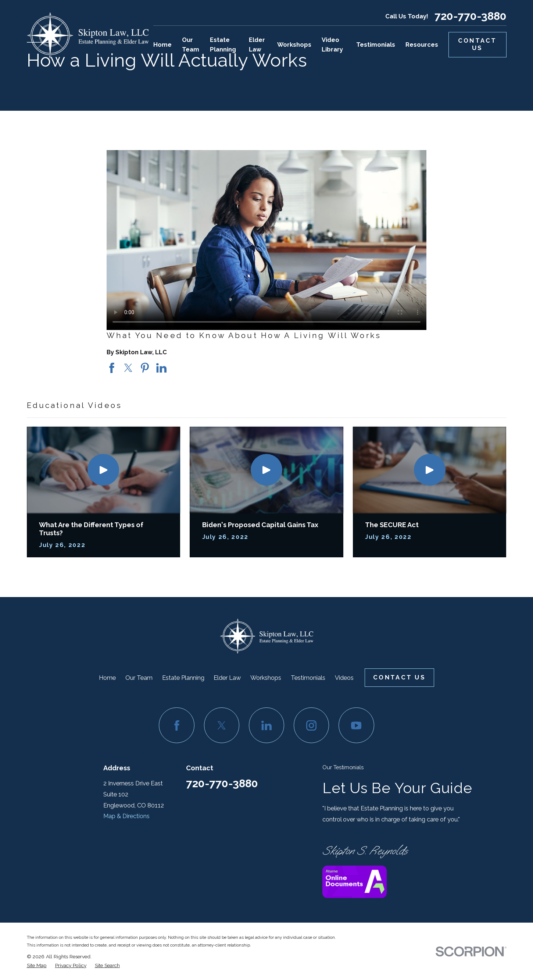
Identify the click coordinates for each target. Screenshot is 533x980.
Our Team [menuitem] (191, 45)
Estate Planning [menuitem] (223, 45)
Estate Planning (183, 678)
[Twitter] (222, 725)
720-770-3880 (471, 16)
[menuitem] (37, 965)
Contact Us (477, 44)
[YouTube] (356, 725)
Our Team (139, 678)
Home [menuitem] (162, 45)
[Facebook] (176, 725)
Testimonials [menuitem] (376, 45)
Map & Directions (126, 816)
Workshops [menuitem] (294, 45)
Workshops (266, 678)
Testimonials (308, 678)
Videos (344, 678)
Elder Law (227, 678)
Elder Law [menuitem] (257, 45)
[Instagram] (311, 725)
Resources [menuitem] (422, 45)
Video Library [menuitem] (332, 45)
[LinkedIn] (266, 725)
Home (107, 678)
